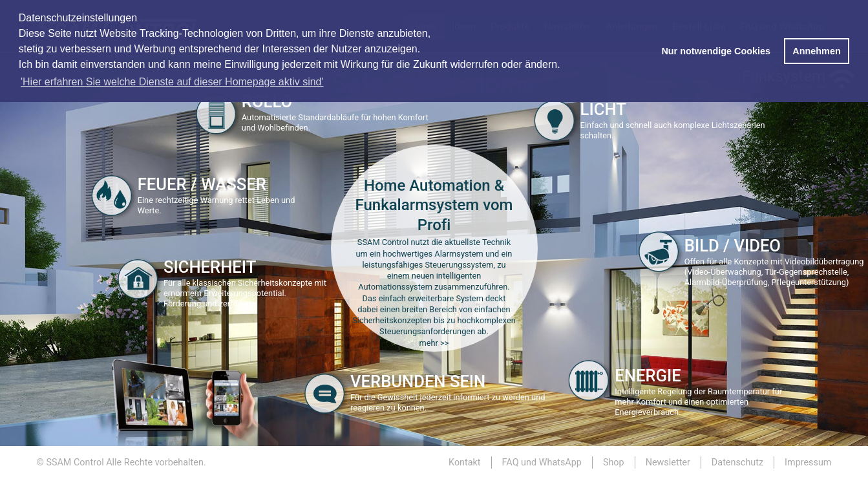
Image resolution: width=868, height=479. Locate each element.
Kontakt (465, 463)
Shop (614, 463)
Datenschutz (737, 463)
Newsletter (668, 463)
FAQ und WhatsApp (542, 463)
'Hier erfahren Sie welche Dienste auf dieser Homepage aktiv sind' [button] (172, 82)
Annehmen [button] (816, 51)
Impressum (808, 463)
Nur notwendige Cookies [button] (716, 51)
